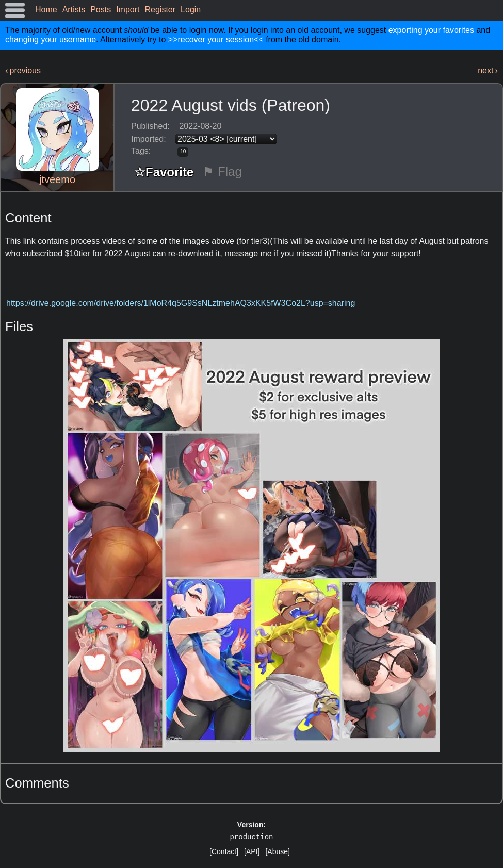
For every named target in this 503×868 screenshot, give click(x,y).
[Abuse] (277, 851)
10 (183, 151)
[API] (252, 851)
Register (160, 10)
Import (128, 10)
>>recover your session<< (216, 39)
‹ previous (23, 70)
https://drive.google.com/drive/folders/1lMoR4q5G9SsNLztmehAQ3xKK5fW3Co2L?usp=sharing (181, 303)
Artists (74, 10)
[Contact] (224, 851)
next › (488, 70)
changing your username (51, 39)
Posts (101, 10)
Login (191, 10)
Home (46, 10)
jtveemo (57, 179)
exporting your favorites (431, 30)
